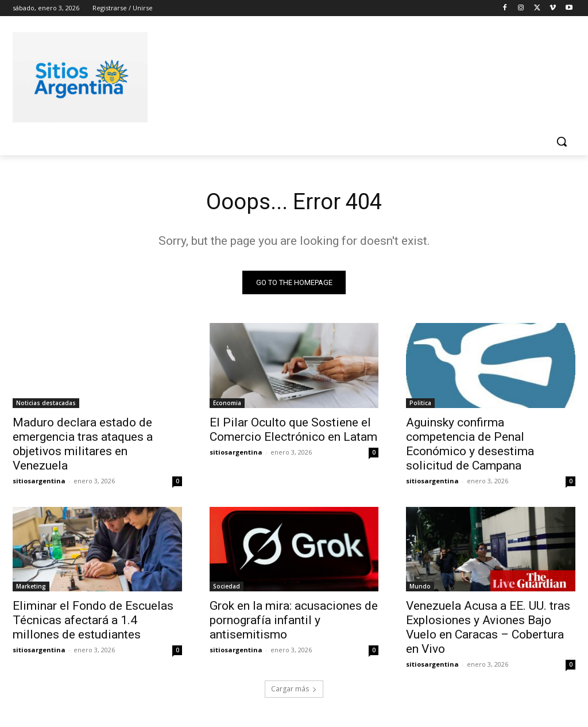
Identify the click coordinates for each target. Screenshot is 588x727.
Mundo (420, 587)
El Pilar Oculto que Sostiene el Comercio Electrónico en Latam (293, 430)
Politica (420, 403)
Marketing (31, 587)
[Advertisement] (282, 75)
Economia (227, 403)
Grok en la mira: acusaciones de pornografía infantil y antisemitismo (294, 621)
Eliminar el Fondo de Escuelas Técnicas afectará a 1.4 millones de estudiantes (93, 621)
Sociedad (227, 587)
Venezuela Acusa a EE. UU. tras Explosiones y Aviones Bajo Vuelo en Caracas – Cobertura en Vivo (488, 628)
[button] (562, 141)
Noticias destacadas (46, 403)
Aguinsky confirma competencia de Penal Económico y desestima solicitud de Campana (470, 445)
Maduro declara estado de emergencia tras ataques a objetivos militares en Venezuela (83, 445)
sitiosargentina (39, 481)
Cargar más (294, 691)
